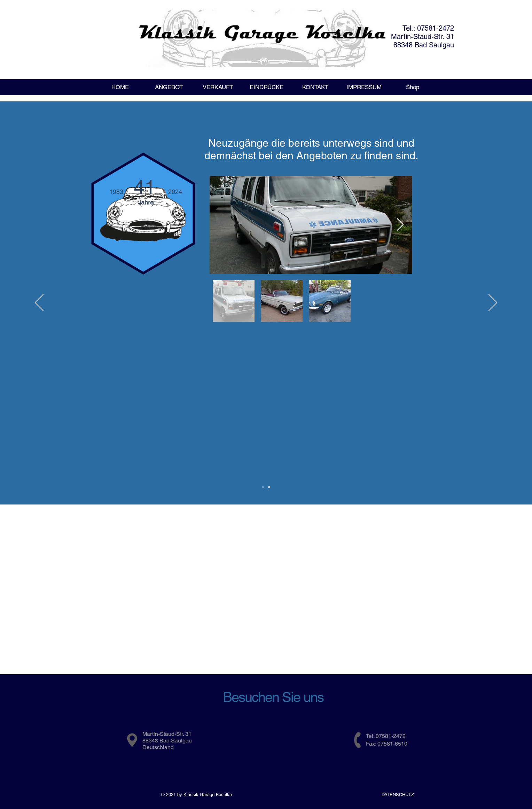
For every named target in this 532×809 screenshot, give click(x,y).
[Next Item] (400, 225)
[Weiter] (493, 303)
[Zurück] (39, 303)
